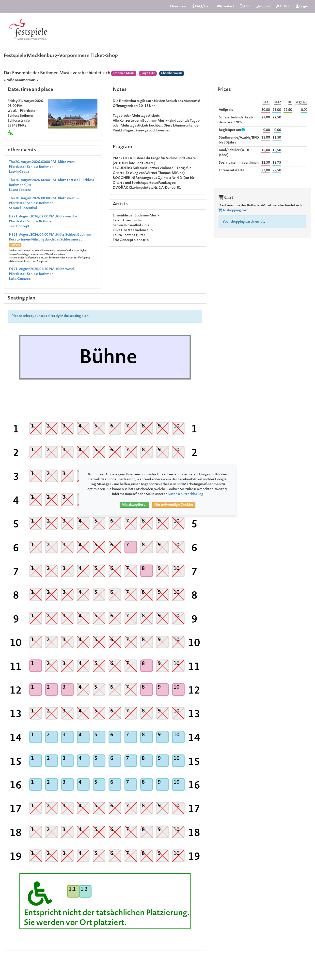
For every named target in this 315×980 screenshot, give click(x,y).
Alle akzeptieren (134, 505)
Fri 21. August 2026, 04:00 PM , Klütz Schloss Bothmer (52, 248)
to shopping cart (233, 211)
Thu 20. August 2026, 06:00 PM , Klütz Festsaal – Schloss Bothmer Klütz (51, 185)
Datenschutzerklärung (185, 494)
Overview (178, 7)
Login (302, 7)
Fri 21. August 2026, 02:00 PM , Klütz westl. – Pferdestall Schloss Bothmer (43, 222)
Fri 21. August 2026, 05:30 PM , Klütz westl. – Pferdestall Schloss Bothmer (43, 274)
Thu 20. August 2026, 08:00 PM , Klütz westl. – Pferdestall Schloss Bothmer (44, 203)
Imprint (263, 7)
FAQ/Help (202, 7)
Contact (226, 7)
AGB (245, 7)
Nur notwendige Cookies (174, 505)
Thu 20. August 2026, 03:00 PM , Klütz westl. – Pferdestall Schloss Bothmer (44, 167)
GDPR (283, 7)
